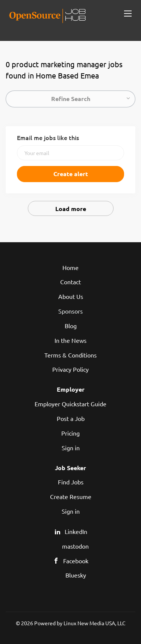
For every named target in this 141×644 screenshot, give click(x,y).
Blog (71, 326)
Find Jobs (71, 482)
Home (70, 267)
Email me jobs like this (48, 137)
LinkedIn (76, 531)
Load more (71, 209)
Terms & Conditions (70, 355)
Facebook (76, 561)
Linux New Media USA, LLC (95, 623)
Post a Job (71, 418)
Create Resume (71, 496)
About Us (71, 296)
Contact (70, 282)
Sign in (71, 448)
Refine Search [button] (71, 99)
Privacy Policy (70, 369)
